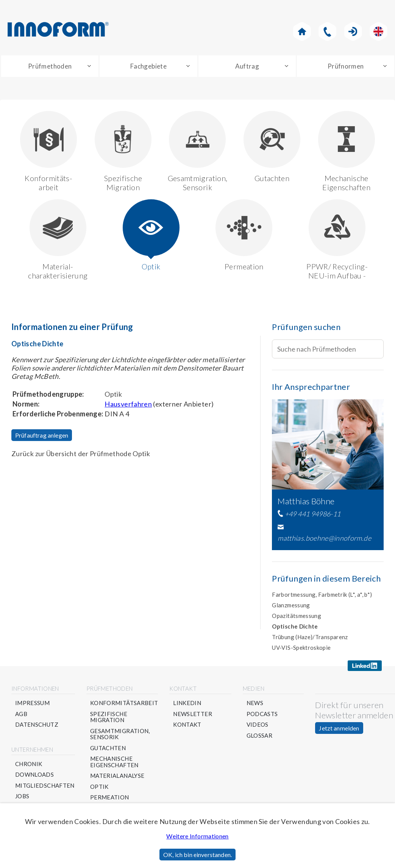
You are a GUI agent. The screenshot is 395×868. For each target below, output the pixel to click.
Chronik (29, 766)
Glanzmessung (291, 607)
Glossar (260, 737)
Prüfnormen (346, 67)
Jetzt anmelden (339, 730)
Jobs (22, 798)
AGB (21, 716)
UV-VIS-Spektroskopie (301, 649)
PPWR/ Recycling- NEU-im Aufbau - (337, 241)
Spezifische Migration (123, 153)
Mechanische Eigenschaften (347, 153)
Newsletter (193, 716)
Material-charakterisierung (58, 241)
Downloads (34, 776)
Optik (151, 237)
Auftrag (247, 67)
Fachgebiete (148, 67)
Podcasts (262, 716)
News (255, 705)
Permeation (244, 237)
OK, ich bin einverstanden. (197, 855)
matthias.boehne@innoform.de (324, 540)
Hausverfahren (128, 405)
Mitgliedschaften (45, 787)
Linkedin (187, 705)
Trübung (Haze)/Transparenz (310, 638)
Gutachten (272, 148)
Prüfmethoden (50, 67)
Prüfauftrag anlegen (42, 437)
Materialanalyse (117, 777)
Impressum (32, 705)
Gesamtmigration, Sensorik (198, 153)
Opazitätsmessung (297, 617)
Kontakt (188, 726)
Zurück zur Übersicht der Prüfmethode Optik (81, 455)
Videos (258, 726)
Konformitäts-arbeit (48, 153)
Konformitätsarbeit (124, 705)
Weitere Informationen (197, 836)
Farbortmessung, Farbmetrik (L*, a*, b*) (322, 596)
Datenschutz (37, 726)
